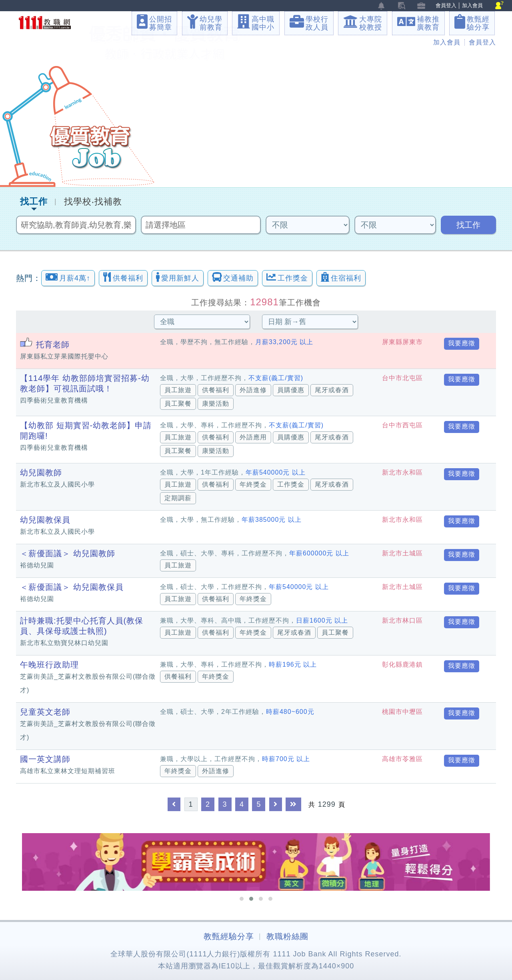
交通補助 (233, 277)
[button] (242, 899)
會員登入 (446, 5)
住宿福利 (341, 277)
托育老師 (53, 345)
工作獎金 (287, 277)
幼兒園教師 (41, 473)
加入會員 (472, 5)
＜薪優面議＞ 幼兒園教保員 (72, 587)
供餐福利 (123, 277)
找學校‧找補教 (93, 202)
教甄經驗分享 (229, 936)
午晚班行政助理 (49, 665)
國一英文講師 (45, 759)
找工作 (34, 202)
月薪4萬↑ (68, 277)
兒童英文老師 (45, 712)
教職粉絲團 (287, 936)
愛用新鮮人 (178, 277)
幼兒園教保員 (45, 520)
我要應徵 (462, 343)
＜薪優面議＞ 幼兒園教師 (68, 553)
